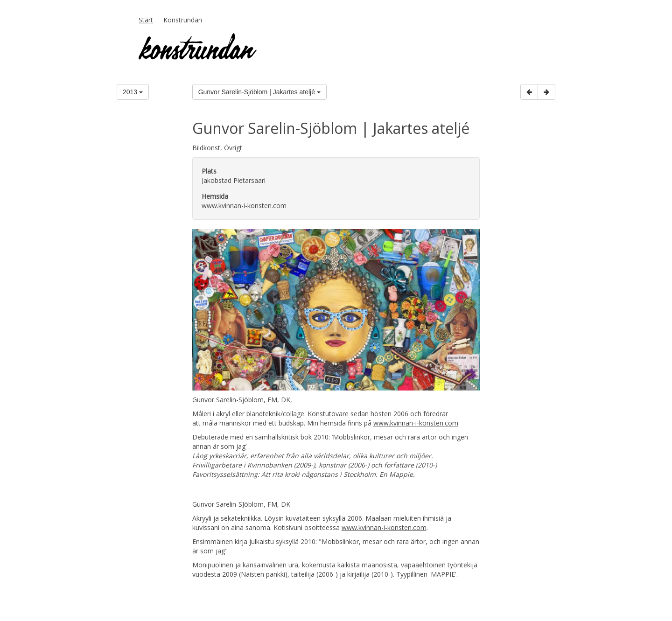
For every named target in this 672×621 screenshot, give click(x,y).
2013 (133, 92)
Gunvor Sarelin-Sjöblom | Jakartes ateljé (259, 92)
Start (146, 20)
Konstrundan (183, 20)
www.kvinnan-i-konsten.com (416, 423)
